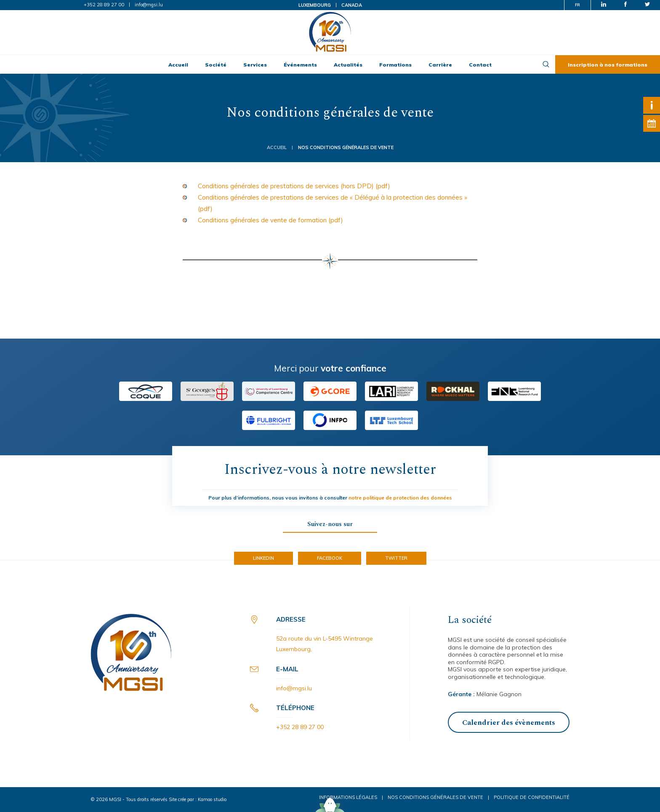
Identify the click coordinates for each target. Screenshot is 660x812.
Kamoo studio (212, 799)
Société (216, 65)
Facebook (330, 558)
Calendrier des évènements (509, 723)
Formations (395, 65)
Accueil (178, 65)
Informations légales (348, 797)
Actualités (348, 65)
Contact (480, 65)
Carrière (440, 65)
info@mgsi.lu (149, 5)
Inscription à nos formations (608, 65)
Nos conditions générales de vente (435, 797)
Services (255, 65)
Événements (300, 65)
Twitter (396, 558)
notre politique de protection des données (400, 498)
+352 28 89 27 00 (104, 5)
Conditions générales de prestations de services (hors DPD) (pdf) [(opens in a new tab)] (294, 186)
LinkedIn (263, 558)
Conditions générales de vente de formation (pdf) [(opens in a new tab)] (270, 220)
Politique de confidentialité (532, 797)
